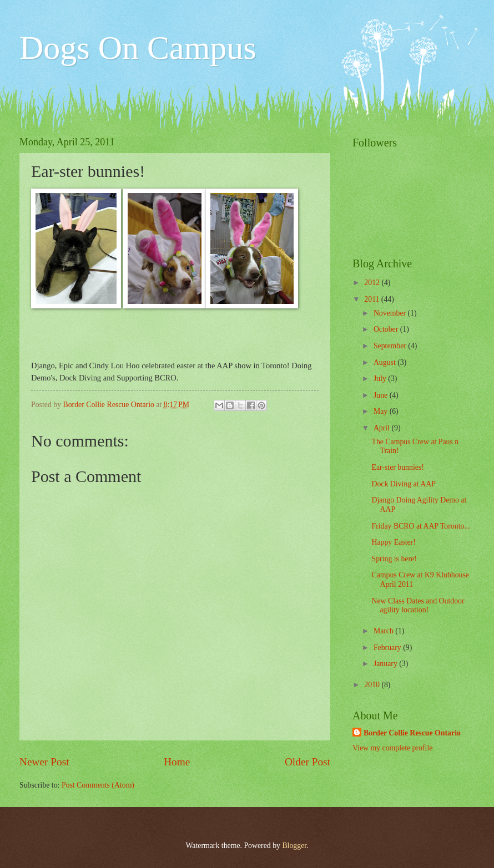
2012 (373, 283)
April (383, 428)
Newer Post (44, 762)
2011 (373, 299)
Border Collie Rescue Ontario (412, 733)
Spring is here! (394, 559)
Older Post (308, 762)
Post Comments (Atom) (98, 785)
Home (177, 762)
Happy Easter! (393, 542)
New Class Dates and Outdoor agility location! (418, 606)
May (382, 411)
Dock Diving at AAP (403, 484)
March (384, 631)
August (385, 362)
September (391, 346)
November (391, 313)
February (388, 648)
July (381, 379)
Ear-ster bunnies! (397, 467)
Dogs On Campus (138, 48)
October (387, 329)
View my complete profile (392, 748)
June (382, 395)
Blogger (294, 846)
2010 (373, 685)
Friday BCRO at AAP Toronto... (420, 526)
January (386, 664)
